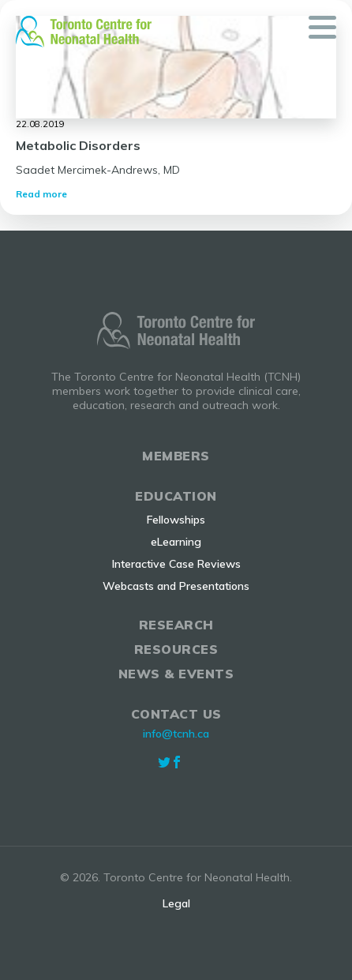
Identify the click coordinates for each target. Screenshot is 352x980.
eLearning (176, 542)
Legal (176, 903)
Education (176, 496)
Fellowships (176, 520)
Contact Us (176, 714)
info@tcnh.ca (176, 734)
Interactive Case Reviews (176, 564)
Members (176, 456)
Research (176, 625)
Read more (41, 194)
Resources (176, 649)
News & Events (176, 674)
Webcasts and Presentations (176, 586)
